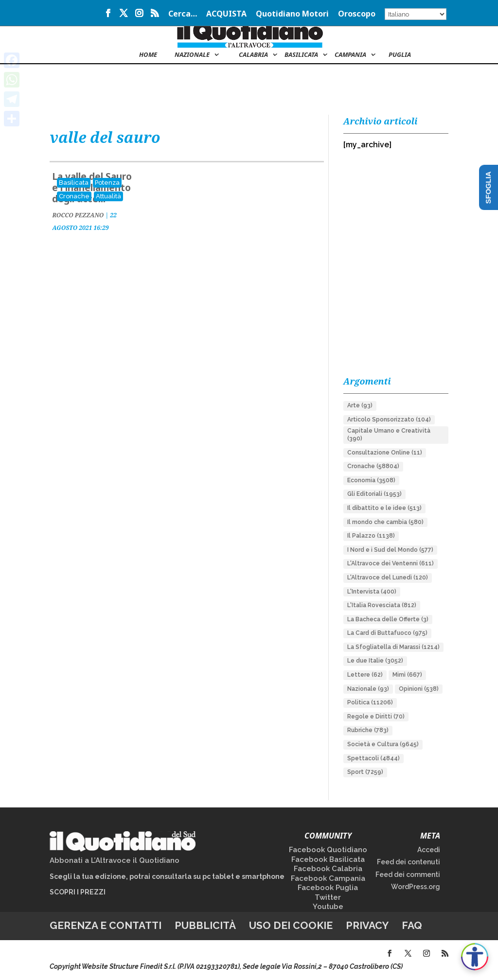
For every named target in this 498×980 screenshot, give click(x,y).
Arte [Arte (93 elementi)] (360, 405)
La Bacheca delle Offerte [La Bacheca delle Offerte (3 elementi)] (388, 619)
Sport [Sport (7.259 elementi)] (365, 772)
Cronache (74, 196)
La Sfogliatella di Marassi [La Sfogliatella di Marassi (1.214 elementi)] (393, 647)
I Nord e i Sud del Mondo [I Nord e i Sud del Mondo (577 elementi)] (390, 550)
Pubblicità (205, 925)
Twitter (328, 897)
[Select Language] (416, 14)
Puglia (400, 55)
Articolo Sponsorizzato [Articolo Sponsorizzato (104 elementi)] (389, 420)
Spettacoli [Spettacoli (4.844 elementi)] (373, 758)
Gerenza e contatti (106, 925)
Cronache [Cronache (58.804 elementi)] (373, 466)
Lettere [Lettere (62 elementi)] (365, 675)
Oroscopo (357, 14)
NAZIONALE (192, 55)
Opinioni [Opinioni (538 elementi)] (419, 689)
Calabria (253, 55)
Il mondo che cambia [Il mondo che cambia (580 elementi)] (385, 522)
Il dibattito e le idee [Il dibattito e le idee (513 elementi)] (384, 508)
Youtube (328, 907)
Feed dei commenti (408, 875)
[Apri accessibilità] (475, 957)
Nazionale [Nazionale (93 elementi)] (368, 689)
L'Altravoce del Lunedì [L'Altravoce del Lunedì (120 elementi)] (388, 577)
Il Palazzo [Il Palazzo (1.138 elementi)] (371, 536)
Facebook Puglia (328, 888)
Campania (350, 55)
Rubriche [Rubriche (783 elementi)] (368, 730)
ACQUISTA (226, 14)
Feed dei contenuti (409, 862)
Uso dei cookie (291, 925)
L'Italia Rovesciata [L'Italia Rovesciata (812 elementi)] (382, 605)
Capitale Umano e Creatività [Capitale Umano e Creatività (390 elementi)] (389, 435)
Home (148, 55)
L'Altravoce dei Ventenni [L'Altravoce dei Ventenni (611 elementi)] (391, 563)
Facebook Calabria (328, 869)
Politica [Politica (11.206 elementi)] (370, 702)
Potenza (107, 183)
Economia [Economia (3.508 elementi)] (371, 480)
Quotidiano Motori (292, 14)
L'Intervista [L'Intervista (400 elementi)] (372, 592)
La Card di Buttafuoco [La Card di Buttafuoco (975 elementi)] (387, 633)
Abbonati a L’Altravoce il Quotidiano (115, 860)
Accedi (429, 850)
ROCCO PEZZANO (78, 215)
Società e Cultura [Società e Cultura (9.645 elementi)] (383, 744)
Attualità (108, 196)
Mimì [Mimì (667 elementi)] (407, 675)
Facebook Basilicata (328, 859)
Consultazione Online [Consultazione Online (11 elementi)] (385, 453)
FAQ (412, 925)
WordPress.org (416, 887)
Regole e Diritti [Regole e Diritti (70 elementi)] (376, 717)
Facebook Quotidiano (328, 850)
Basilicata (301, 55)
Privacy (367, 925)
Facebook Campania (328, 878)
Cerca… (183, 14)
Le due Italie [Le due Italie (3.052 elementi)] (375, 661)
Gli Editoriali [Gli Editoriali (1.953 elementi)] (374, 494)
